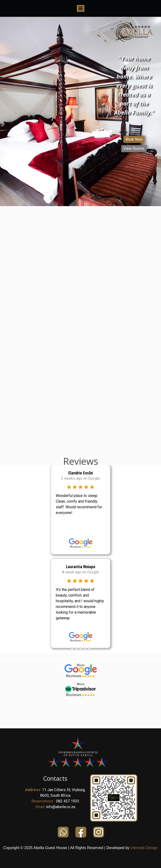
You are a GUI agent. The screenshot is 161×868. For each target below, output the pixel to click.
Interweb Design (144, 848)
